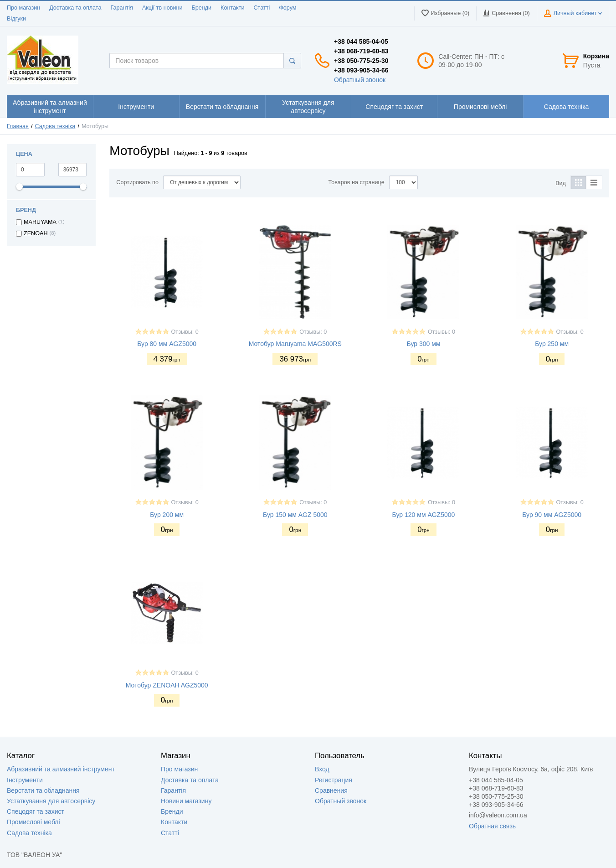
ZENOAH (36, 233)
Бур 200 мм (167, 515)
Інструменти (25, 780)
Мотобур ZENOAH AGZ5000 (167, 685)
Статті (262, 8)
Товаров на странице (357, 182)
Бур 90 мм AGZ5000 (552, 515)
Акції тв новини (162, 8)
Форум (287, 8)
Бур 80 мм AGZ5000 (167, 344)
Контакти (232, 8)
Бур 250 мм (552, 344)
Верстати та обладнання (43, 790)
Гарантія (121, 8)
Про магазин (23, 8)
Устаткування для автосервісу (51, 801)
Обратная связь (492, 826)
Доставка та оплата (75, 8)
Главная (18, 126)
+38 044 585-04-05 (361, 41)
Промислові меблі (33, 822)
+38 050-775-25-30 (361, 61)
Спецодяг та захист (36, 811)
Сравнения (331, 790)
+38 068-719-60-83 (361, 51)
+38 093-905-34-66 (361, 70)
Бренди (201, 8)
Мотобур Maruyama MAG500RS (295, 344)
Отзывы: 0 (185, 332)
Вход (322, 769)
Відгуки (16, 19)
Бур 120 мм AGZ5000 (424, 515)
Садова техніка (55, 126)
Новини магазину (186, 801)
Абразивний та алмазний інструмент (61, 769)
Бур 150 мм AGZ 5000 (295, 515)
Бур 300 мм (424, 344)
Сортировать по (137, 182)
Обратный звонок (360, 80)
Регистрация (334, 780)
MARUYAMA (40, 222)
